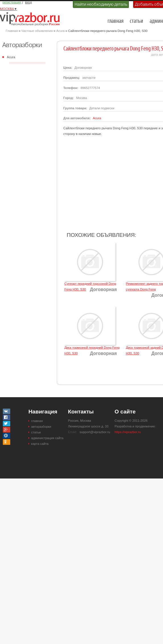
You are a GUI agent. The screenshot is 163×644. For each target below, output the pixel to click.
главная (115, 21)
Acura (60, 31)
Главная (12, 31)
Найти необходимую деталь (101, 4)
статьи (136, 21)
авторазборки (41, 427)
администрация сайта (47, 438)
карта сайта (40, 444)
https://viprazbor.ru (128, 432)
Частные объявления (37, 31)
